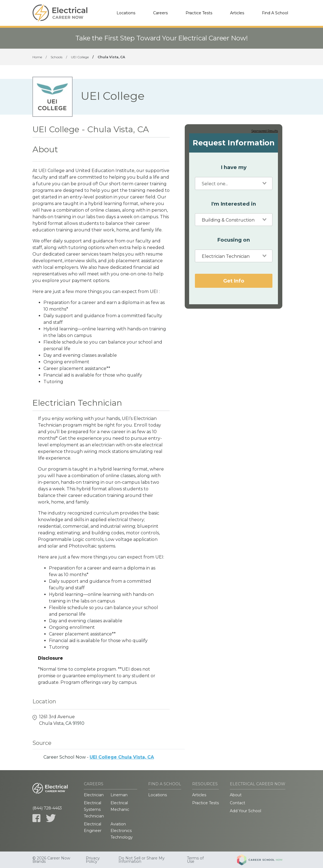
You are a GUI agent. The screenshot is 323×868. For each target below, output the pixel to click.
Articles (237, 13)
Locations (126, 13)
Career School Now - (99, 757)
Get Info (234, 281)
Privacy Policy (93, 860)
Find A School (275, 13)
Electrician (94, 795)
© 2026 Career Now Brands (51, 860)
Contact (238, 803)
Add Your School (245, 811)
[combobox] (234, 183)
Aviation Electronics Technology (122, 831)
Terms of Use (195, 860)
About (236, 795)
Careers (160, 13)
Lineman (119, 795)
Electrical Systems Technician (94, 809)
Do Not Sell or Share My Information (142, 860)
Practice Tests (199, 13)
